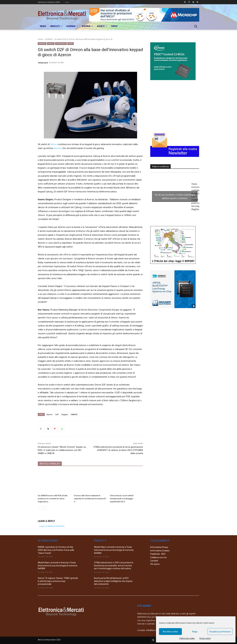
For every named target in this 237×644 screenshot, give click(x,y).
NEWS (71, 44)
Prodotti (51, 44)
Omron (54, 144)
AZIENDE (49, 39)
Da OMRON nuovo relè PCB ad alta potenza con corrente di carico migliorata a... (53, 499)
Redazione (43, 63)
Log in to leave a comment (52, 526)
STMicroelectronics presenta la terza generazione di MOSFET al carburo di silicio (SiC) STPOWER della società (118, 450)
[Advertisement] (173, 105)
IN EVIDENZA (61, 44)
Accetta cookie (170, 632)
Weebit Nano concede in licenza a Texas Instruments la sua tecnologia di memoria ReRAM (58, 566)
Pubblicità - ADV (158, 554)
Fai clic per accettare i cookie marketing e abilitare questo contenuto (175, 196)
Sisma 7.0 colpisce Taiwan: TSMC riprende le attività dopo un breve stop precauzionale (58, 581)
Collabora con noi (158, 557)
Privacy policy (205, 638)
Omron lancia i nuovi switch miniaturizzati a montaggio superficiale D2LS (122, 499)
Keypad (65, 414)
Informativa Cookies (160, 551)
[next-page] (45, 508)
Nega (195, 632)
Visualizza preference (220, 632)
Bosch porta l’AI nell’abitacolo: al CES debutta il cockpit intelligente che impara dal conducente (113, 581)
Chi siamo (155, 564)
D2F (57, 414)
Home (40, 39)
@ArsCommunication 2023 (49, 640)
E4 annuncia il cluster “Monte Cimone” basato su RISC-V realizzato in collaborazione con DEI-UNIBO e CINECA (62, 450)
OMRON (74, 414)
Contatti (154, 561)
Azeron (58, 148)
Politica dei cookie (187, 638)
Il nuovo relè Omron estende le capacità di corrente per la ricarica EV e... (90, 499)
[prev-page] (40, 508)
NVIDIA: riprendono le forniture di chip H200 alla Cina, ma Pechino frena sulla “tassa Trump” (56, 550)
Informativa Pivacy (159, 547)
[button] (196, 26)
